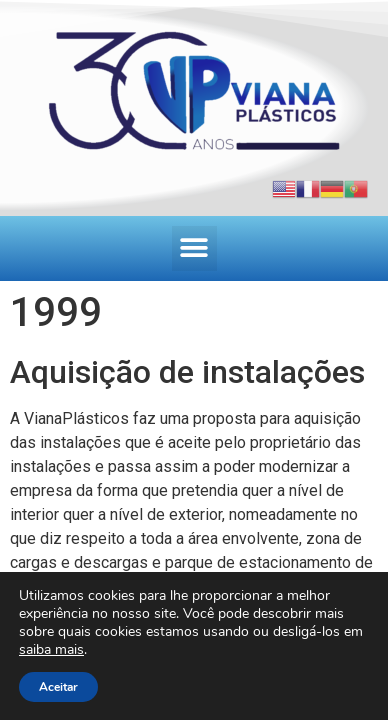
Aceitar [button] (58, 687)
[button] (194, 248)
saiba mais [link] (51, 649)
